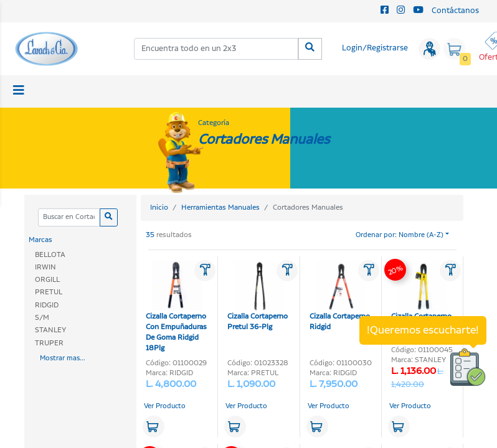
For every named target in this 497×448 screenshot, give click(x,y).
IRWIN (45, 267)
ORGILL (47, 280)
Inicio (159, 208)
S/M (42, 318)
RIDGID (47, 305)
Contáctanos (455, 11)
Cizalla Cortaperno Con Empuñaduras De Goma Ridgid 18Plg (176, 307)
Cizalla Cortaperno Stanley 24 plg (421, 296)
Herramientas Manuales (220, 208)
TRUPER (49, 343)
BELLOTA (50, 255)
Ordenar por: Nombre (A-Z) (400, 235)
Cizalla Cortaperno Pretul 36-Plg (258, 296)
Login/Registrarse (375, 48)
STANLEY (50, 330)
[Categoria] (69, 217)
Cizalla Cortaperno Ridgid (340, 296)
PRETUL (49, 292)
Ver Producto (165, 406)
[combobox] (216, 49)
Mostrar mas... (63, 358)
